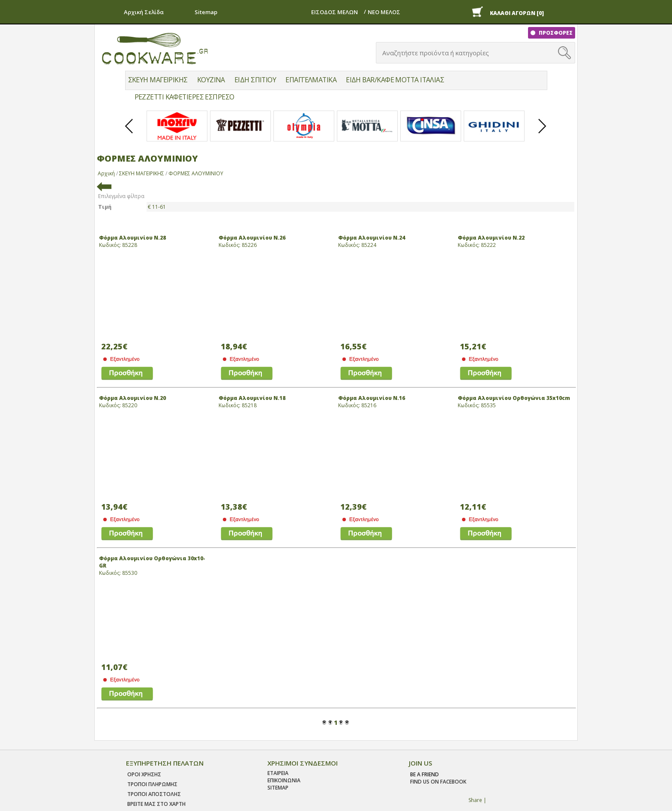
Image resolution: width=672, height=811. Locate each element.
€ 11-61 (157, 207)
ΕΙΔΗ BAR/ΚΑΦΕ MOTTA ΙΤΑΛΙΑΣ (395, 80)
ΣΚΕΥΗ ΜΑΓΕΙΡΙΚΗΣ (158, 80)
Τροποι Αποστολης (154, 794)
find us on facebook (438, 782)
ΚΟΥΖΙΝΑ (211, 80)
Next (543, 133)
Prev (129, 133)
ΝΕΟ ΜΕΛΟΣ (384, 12)
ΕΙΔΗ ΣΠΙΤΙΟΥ (255, 80)
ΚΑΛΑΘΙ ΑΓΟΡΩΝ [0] (517, 13)
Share (475, 800)
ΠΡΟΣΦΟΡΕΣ (555, 33)
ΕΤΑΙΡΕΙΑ (278, 773)
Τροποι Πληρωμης (152, 784)
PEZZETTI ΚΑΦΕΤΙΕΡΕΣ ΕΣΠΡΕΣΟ (184, 97)
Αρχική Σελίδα (144, 12)
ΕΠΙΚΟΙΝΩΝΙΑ (284, 780)
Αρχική (106, 173)
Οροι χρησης (144, 774)
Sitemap (206, 12)
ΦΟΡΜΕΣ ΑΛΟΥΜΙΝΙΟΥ (196, 173)
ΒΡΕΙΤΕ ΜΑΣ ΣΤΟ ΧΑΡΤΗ (156, 804)
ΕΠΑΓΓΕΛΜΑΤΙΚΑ (311, 80)
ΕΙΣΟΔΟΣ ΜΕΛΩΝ (334, 12)
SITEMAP (278, 788)
